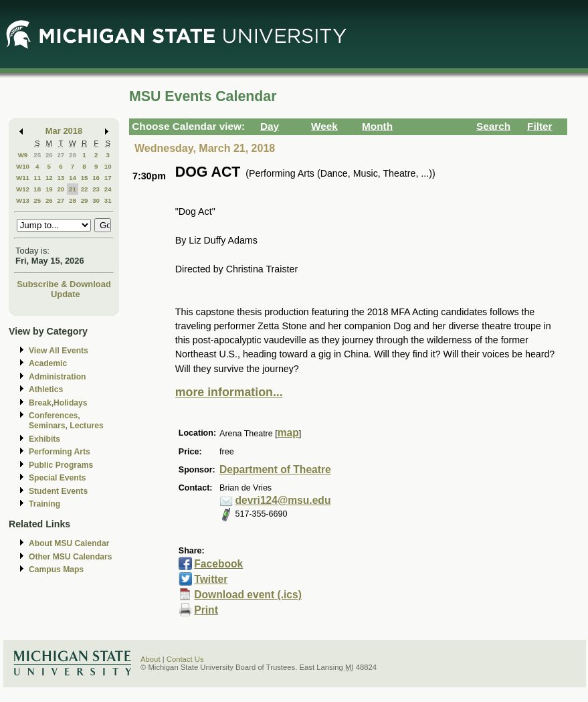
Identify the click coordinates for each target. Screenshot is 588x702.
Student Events (58, 491)
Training (44, 504)
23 (96, 189)
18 (37, 189)
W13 (23, 200)
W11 (23, 178)
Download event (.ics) (248, 595)
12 (49, 178)
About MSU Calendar (69, 543)
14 (73, 178)
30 (96, 200)
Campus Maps (56, 569)
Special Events (57, 478)
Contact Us (185, 659)
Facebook (218, 564)
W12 (23, 189)
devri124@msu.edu (283, 500)
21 (73, 189)
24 (108, 189)
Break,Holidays (58, 403)
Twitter (211, 579)
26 (49, 155)
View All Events (59, 351)
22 (85, 189)
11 (37, 178)
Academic (48, 363)
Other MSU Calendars (71, 557)
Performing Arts (60, 452)
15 (85, 178)
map (288, 433)
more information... (229, 392)
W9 (23, 155)
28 (73, 155)
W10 (23, 166)
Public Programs (61, 465)
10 (108, 166)
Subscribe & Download (64, 284)
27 (61, 155)
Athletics (46, 389)
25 (37, 155)
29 (85, 200)
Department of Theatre (275, 469)
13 (61, 178)
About (151, 659)
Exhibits (44, 439)
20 (61, 189)
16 (96, 178)
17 (108, 178)
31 (108, 200)
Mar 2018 (64, 131)
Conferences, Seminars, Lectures (66, 421)
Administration (57, 377)
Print (206, 610)
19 (49, 189)
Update (66, 294)
